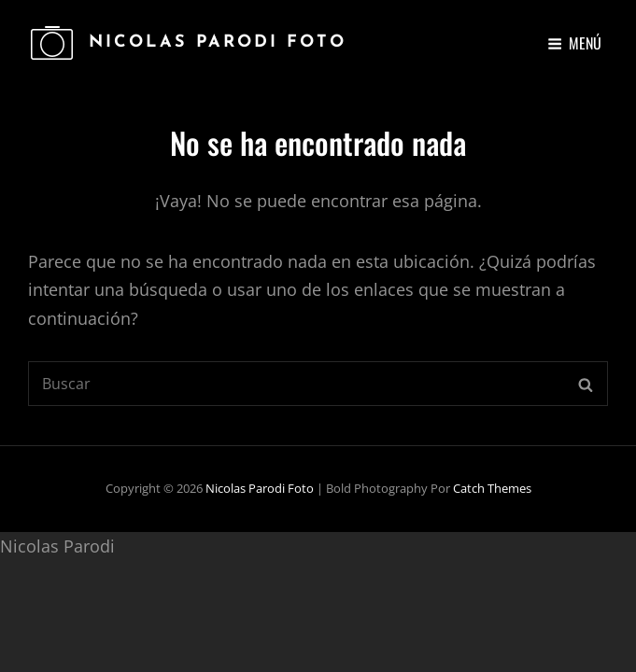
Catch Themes (492, 488)
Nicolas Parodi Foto (218, 42)
